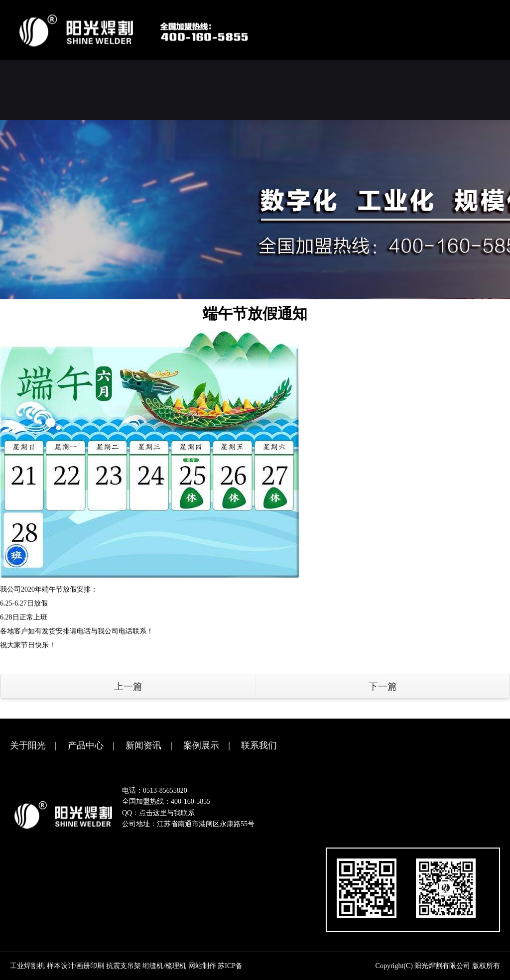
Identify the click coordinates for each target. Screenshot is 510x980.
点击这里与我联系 (167, 813)
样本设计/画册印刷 (76, 966)
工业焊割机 (27, 966)
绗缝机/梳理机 (164, 966)
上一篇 (128, 686)
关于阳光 (28, 745)
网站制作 (202, 966)
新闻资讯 (143, 745)
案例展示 (201, 745)
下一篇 (383, 686)
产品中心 (86, 745)
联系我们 (259, 745)
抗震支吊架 (124, 966)
